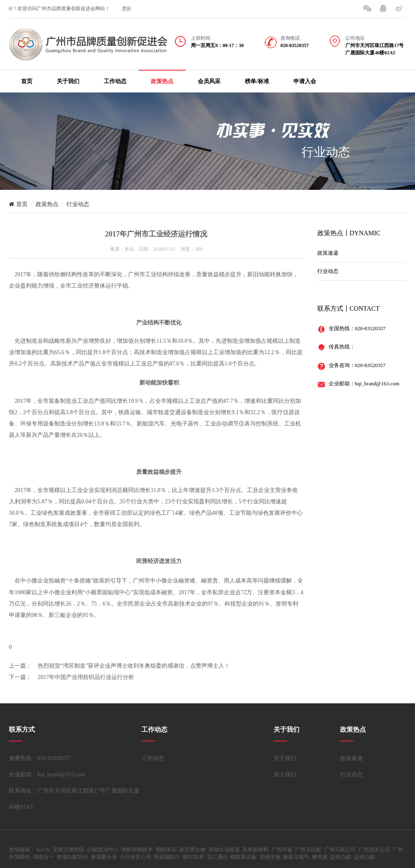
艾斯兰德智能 (68, 850)
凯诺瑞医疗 (167, 857)
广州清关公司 (374, 850)
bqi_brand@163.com (377, 384)
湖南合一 (43, 857)
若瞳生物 (270, 857)
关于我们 (68, 81)
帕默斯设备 (243, 857)
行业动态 (78, 204)
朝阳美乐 (166, 850)
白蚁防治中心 (103, 850)
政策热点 (162, 81)
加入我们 (285, 775)
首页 (27, 81)
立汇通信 (217, 857)
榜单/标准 (257, 81)
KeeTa (43, 850)
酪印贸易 (193, 857)
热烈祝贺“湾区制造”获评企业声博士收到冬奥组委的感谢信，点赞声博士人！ (134, 666)
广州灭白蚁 (308, 850)
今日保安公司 (135, 857)
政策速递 (328, 253)
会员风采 (209, 81)
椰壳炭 (320, 857)
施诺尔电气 (296, 857)
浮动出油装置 (224, 850)
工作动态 (115, 81)
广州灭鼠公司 (340, 850)
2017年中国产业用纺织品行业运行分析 (86, 677)
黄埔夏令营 (104, 857)
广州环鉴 (282, 850)
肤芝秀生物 (192, 850)
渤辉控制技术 (137, 850)
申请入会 (305, 81)
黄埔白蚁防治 (72, 857)
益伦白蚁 (341, 857)
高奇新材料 (256, 850)
